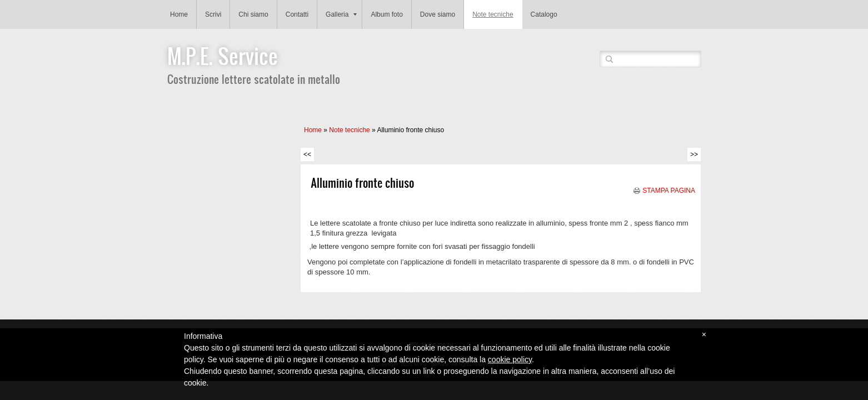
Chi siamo (253, 14)
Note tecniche (493, 14)
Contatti (297, 14)
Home (179, 14)
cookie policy (510, 359)
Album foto (386, 14)
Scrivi (213, 14)
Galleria (341, 14)
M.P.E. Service (223, 56)
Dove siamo (438, 14)
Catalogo (544, 14)
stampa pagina (669, 191)
